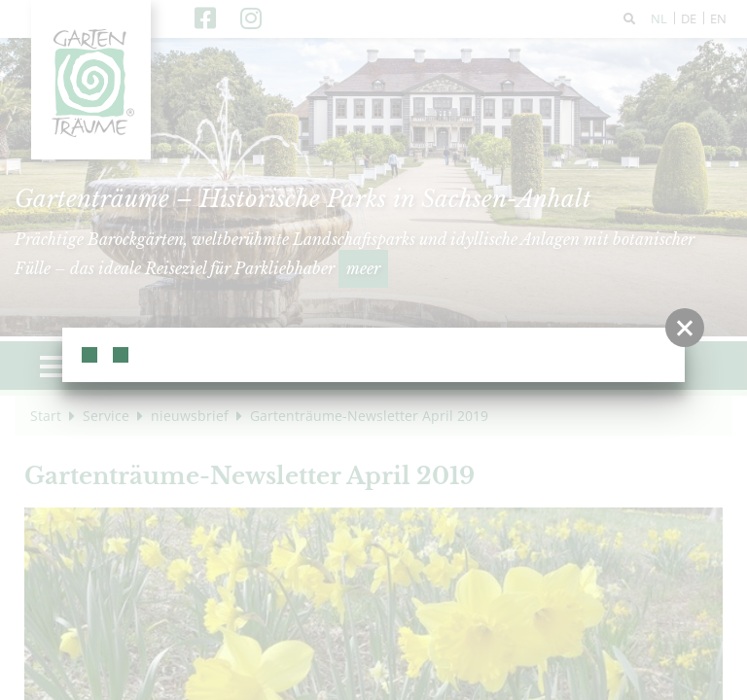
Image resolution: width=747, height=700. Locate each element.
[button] (685, 328)
